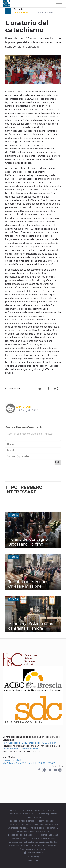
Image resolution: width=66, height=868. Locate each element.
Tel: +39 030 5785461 (44, 763)
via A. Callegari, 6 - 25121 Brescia (19, 743)
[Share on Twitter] (40, 389)
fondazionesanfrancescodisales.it (21, 749)
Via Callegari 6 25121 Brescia (17, 763)
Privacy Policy (33, 860)
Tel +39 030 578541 (47, 743)
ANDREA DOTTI (24, 407)
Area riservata (33, 853)
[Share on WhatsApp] (57, 389)
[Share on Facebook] (48, 389)
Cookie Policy (33, 857)
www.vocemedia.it (12, 760)
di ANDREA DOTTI (23, 13)
